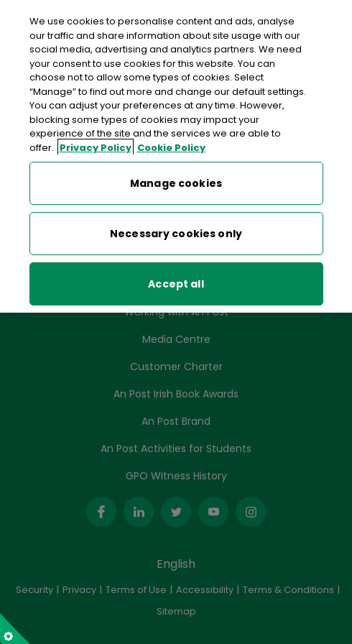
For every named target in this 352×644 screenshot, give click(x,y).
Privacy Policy (96, 143)
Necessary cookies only (176, 229)
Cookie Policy (171, 143)
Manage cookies (176, 179)
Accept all (176, 280)
